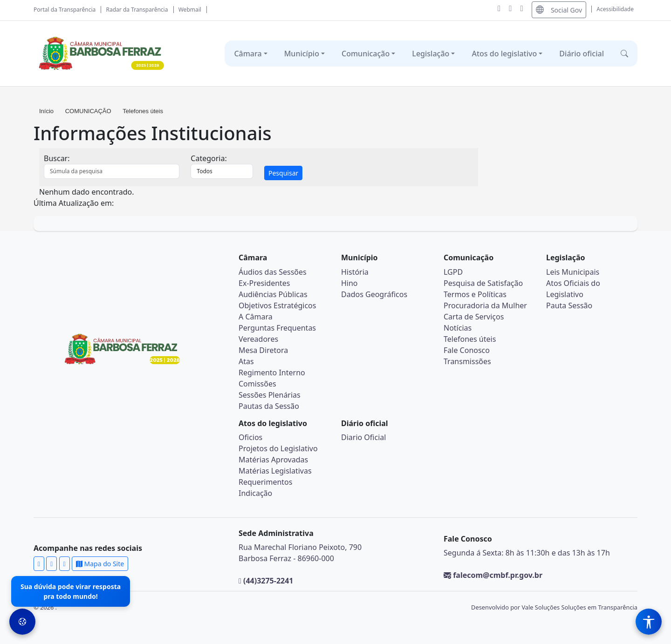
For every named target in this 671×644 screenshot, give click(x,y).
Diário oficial (582, 54)
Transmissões (467, 361)
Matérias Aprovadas (273, 460)
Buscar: (57, 158)
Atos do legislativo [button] (504, 54)
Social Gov (559, 10)
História (355, 272)
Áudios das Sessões (273, 272)
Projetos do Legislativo (278, 448)
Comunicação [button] (366, 54)
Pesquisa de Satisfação (483, 283)
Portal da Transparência (65, 10)
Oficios (250, 437)
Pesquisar (283, 173)
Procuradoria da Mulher (485, 305)
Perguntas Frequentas (277, 328)
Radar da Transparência (137, 10)
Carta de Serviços (474, 317)
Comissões (257, 384)
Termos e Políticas (475, 294)
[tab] (259, 173)
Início (47, 111)
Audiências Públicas (273, 294)
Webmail (190, 10)
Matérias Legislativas (275, 471)
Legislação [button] (431, 54)
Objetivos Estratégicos (277, 305)
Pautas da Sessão (269, 406)
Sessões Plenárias (270, 395)
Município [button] (302, 54)
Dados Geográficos (374, 294)
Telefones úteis (143, 111)
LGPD (453, 272)
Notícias (458, 328)
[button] (624, 54)
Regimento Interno (272, 373)
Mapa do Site (100, 564)
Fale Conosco (467, 350)
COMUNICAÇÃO (88, 111)
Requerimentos (265, 482)
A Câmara (256, 317)
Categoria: (209, 158)
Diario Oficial (363, 437)
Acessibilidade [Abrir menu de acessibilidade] (615, 9)
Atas (246, 361)
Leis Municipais (573, 272)
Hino (349, 283)
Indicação (255, 493)
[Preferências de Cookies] (22, 622)
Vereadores (258, 339)
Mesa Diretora (263, 350)
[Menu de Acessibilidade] (649, 622)
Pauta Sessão (569, 305)
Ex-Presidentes (264, 283)
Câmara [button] (248, 54)
